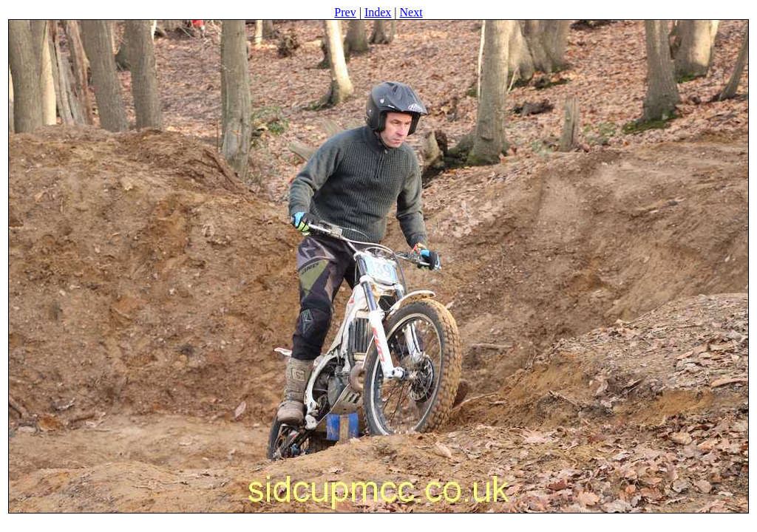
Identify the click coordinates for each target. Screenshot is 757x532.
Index (378, 12)
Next (411, 12)
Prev (345, 12)
